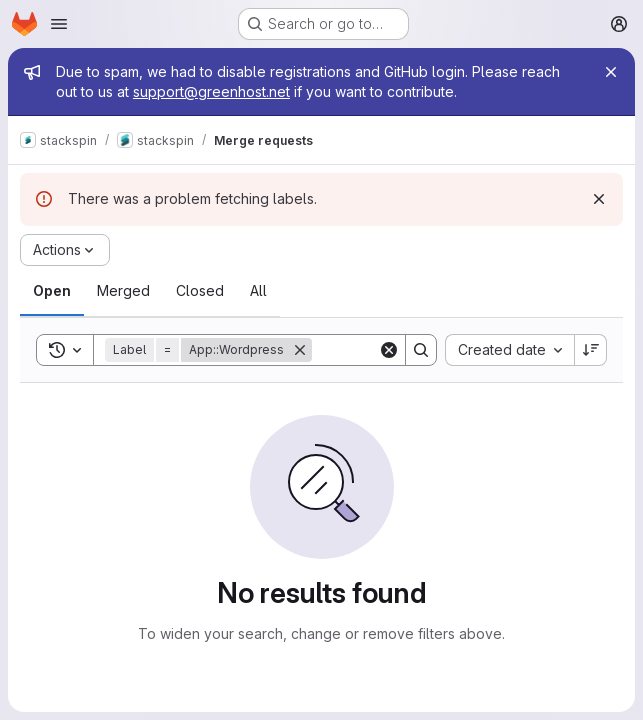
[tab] (52, 291)
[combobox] (509, 350)
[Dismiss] (599, 199)
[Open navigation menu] (59, 24)
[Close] (611, 72)
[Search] (421, 350)
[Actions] (65, 250)
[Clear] (389, 350)
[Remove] (300, 350)
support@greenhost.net (211, 91)
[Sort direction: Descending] (591, 350)
